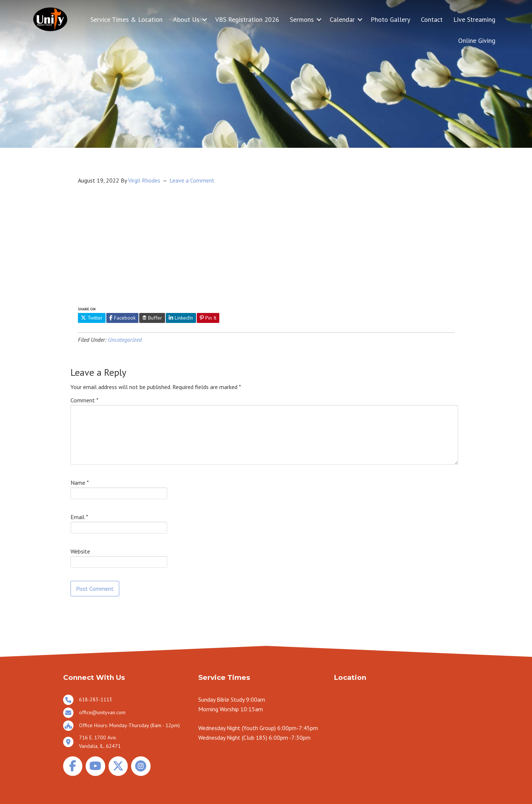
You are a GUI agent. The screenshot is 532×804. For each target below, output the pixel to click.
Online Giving (477, 40)
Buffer (152, 318)
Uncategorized (125, 340)
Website (80, 551)
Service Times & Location (126, 19)
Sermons (302, 19)
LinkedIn (181, 318)
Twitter (92, 318)
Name (80, 483)
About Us (186, 19)
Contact (432, 19)
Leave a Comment (192, 180)
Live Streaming (474, 19)
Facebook (122, 318)
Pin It (208, 318)
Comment (85, 400)
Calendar (342, 19)
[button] (205, 19)
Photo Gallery (390, 19)
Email (79, 517)
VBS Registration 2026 (247, 19)
